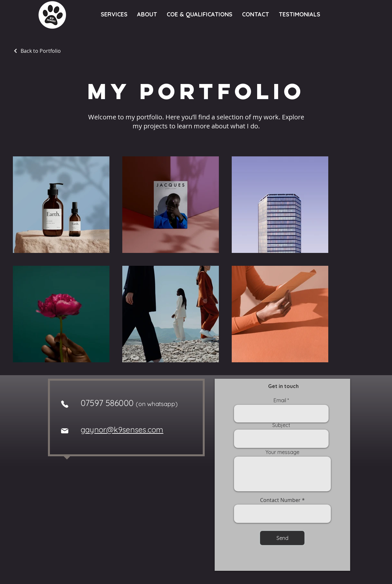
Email (280, 400)
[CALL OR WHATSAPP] (65, 404)
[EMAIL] (65, 431)
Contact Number (280, 500)
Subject (281, 425)
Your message (282, 452)
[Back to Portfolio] (37, 51)
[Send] (282, 538)
